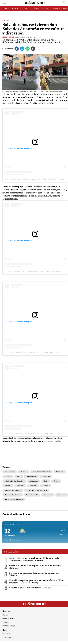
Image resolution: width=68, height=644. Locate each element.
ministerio (60, 472)
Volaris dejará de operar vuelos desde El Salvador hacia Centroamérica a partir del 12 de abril (34, 560)
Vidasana (6, 622)
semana (23, 472)
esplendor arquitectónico (14, 500)
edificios (45, 486)
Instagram (46, 476)
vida (19, 476)
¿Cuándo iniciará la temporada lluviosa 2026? (30, 588)
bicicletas (20, 486)
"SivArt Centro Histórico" (41, 472)
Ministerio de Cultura (13, 495)
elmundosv (48, 495)
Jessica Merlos (8, 37)
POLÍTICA (25, 9)
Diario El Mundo (32, 495)
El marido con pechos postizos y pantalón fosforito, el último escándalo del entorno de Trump (36, 582)
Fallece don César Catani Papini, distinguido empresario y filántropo (35, 567)
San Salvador (31, 476)
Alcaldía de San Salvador (14, 481)
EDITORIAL (16, 9)
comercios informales (13, 490)
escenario (62, 495)
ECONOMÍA (35, 9)
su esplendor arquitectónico (37, 490)
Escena (6, 21)
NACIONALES (46, 9)
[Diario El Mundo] (34, 4)
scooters (33, 486)
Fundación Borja (9, 626)
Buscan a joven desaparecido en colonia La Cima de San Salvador (34, 574)
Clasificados (7, 634)
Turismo (8, 476)
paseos (8, 486)
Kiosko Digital (7, 637)
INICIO (7, 9)
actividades (34, 481)
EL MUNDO (57, 9)
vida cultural (10, 472)
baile (46, 481)
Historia (5, 615)
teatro (56, 481)
